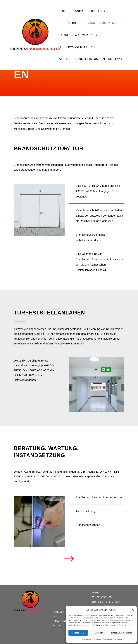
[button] (133, 610)
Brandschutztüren (104, 23)
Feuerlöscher (71, 23)
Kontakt (115, 59)
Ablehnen (99, 633)
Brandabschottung (88, 11)
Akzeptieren (78, 633)
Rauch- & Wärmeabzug (78, 35)
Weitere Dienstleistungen (82, 59)
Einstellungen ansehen (122, 633)
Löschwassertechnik (77, 47)
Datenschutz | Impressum (91, 639)
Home (63, 11)
